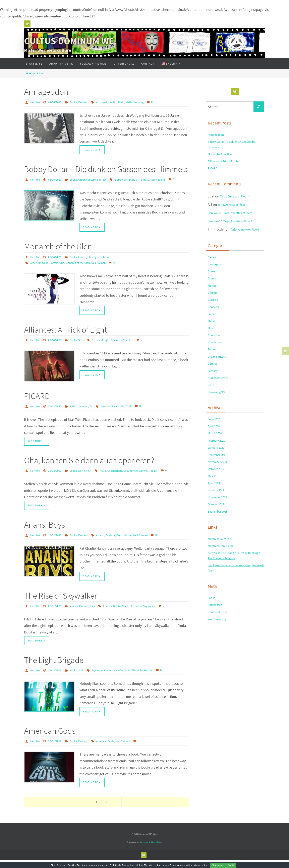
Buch (145, 180)
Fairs (211, 338)
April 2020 (215, 466)
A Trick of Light (108, 346)
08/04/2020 (57, 263)
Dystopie (103, 678)
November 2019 (220, 507)
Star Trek (136, 412)
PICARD (37, 402)
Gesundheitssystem (146, 477)
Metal (212, 346)
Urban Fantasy (92, 180)
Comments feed (220, 677)
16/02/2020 (57, 542)
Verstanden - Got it (223, 865)
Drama (213, 296)
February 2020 (218, 482)
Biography (215, 280)
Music (212, 354)
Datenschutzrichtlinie (133, 865)
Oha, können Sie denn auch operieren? (89, 467)
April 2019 (215, 532)
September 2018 (220, 565)
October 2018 (218, 557)
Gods (128, 542)
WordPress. (157, 850)
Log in (212, 660)
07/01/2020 (57, 613)
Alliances (125, 346)
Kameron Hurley (122, 678)
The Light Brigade (54, 667)
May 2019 (215, 524)
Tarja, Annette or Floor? (238, 203)
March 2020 (216, 474)
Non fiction (90, 477)
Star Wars (132, 613)
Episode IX (117, 613)
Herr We (36, 102)
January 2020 (218, 491)
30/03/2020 (57, 412)
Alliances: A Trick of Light (66, 336)
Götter (137, 542)
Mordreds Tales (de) (223, 594)
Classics (214, 321)
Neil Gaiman (107, 269)
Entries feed (217, 668)
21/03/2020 (57, 477)
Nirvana (144, 850)
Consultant (216, 363)
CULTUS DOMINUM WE (69, 41)
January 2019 (218, 540)
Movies (78, 613)
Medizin (165, 477)
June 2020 (216, 458)
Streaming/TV (90, 412)
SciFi (86, 346)
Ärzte (109, 477)
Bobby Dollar (131, 180)
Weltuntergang (144, 102)
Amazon (113, 412)
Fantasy (88, 102)
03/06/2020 (57, 180)
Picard (125, 412)
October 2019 (218, 515)
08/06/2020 (57, 102)
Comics (213, 396)
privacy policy (200, 865)
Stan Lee (138, 346)
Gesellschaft (123, 477)
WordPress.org (219, 685)
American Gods (41, 269)
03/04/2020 (57, 346)
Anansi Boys (44, 531)
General (214, 271)
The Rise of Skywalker (61, 603)
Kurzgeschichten (106, 263)
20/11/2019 (57, 749)
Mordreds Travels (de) (224, 602)
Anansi (106, 542)
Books (77, 102)
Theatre (214, 379)
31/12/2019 (57, 678)
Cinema (89, 613)
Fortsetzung (60, 269)
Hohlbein (127, 102)
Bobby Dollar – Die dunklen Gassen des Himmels (106, 169)
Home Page (34, 73)
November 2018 (220, 549)
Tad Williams (170, 180)
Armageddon (46, 92)
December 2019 (219, 499)
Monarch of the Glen (58, 253)
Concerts (214, 329)
